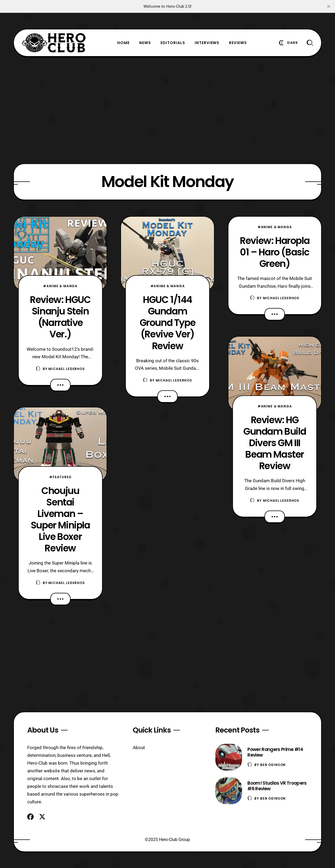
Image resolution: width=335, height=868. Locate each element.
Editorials (173, 43)
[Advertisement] (167, 110)
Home (123, 43)
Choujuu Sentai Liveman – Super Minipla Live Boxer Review (60, 519)
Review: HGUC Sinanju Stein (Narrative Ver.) (60, 317)
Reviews (238, 43)
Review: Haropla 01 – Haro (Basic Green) (275, 252)
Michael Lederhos (67, 369)
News (145, 43)
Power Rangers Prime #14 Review (275, 752)
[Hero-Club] (54, 43)
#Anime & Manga (60, 286)
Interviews (207, 43)
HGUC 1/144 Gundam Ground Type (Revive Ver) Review (168, 323)
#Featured (60, 477)
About (139, 748)
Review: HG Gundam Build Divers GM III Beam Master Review (275, 443)
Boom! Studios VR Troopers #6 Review (277, 786)
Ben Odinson (273, 765)
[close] (329, 6)
